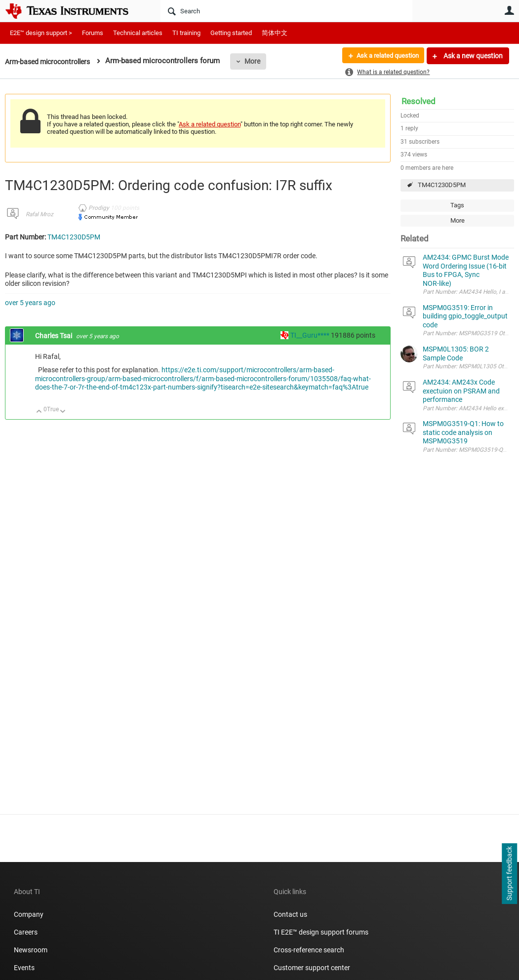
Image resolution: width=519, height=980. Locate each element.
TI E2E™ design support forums (321, 932)
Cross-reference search (309, 950)
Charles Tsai (54, 336)
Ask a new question (472, 56)
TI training (186, 33)
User (509, 10)
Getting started (231, 33)
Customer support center (312, 968)
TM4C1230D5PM (442, 185)
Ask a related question (384, 56)
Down (63, 412)
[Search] (286, 11)
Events (24, 968)
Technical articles (138, 33)
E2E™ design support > (41, 33)
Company (29, 914)
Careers (26, 932)
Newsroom (31, 950)
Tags (457, 205)
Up (39, 412)
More (260, 61)
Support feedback (509, 874)
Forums (93, 33)
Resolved (419, 101)
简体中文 (275, 33)
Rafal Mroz (40, 214)
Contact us (290, 914)
